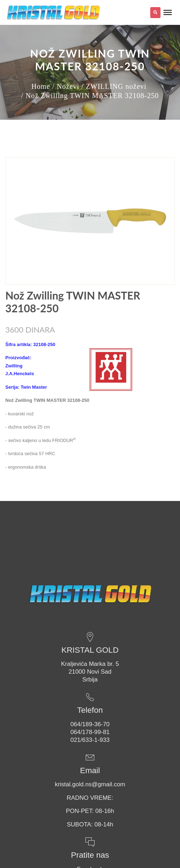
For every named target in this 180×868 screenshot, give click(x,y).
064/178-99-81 (90, 732)
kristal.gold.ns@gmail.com (90, 784)
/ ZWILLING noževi (114, 86)
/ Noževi (66, 86)
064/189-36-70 (90, 724)
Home (41, 86)
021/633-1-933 (90, 740)
